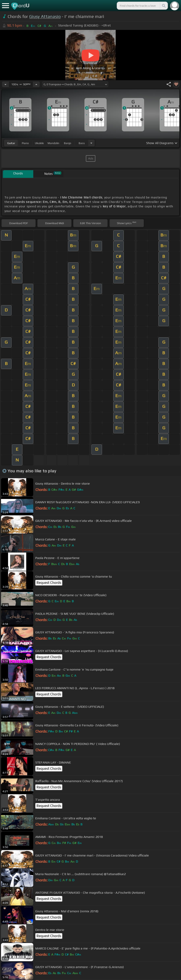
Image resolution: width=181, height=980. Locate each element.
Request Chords (49, 583)
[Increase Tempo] (36, 84)
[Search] (163, 6)
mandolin (53, 143)
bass (82, 143)
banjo (68, 143)
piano (25, 143)
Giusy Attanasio (45, 16)
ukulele (39, 143)
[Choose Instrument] (91, 143)
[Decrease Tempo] (5, 84)
